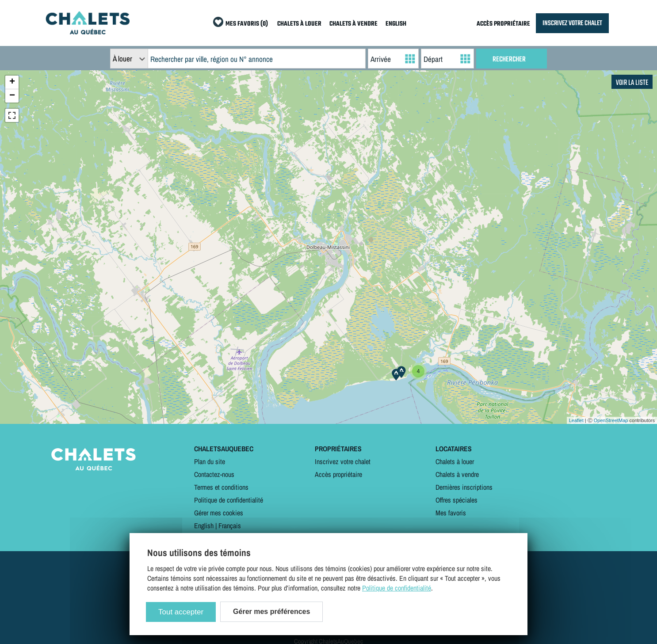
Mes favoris (451, 513)
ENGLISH (396, 24)
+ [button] (12, 82)
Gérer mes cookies (219, 513)
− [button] (12, 96)
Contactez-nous (214, 474)
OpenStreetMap (611, 420)
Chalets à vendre (457, 474)
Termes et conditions (221, 487)
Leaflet (576, 420)
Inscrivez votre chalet (343, 461)
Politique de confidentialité (229, 500)
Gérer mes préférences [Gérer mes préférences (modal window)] (271, 612)
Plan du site (210, 461)
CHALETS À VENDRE (353, 24)
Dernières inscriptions (464, 487)
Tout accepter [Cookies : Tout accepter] (181, 612)
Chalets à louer (455, 461)
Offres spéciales (456, 500)
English (204, 526)
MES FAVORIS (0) (247, 24)
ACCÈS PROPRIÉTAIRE (503, 24)
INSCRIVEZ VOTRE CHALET (572, 23)
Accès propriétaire (338, 474)
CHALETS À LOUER (299, 24)
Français (230, 526)
